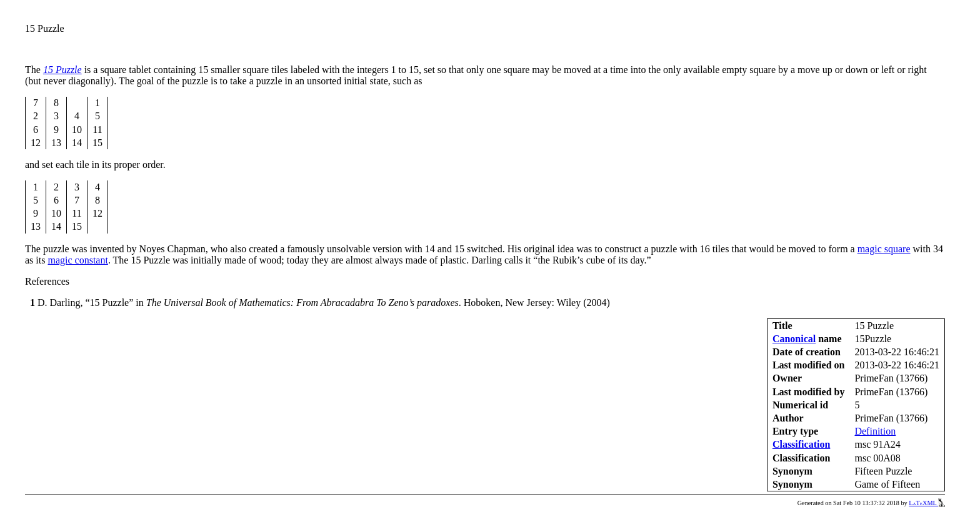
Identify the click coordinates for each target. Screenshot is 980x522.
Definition (875, 431)
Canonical (794, 339)
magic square (884, 249)
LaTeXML (927, 503)
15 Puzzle (62, 70)
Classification (801, 444)
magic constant (77, 260)
